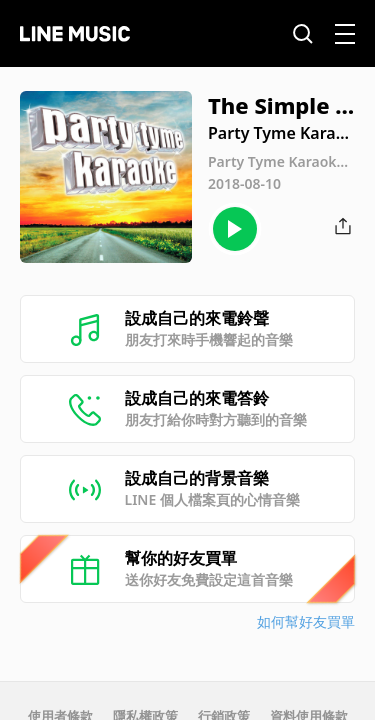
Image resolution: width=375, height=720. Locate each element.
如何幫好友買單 (306, 621)
